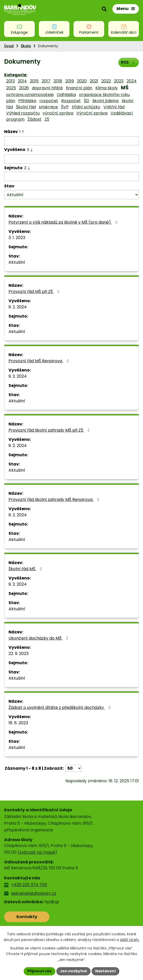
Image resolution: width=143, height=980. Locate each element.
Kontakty (27, 917)
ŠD (87, 101)
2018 (58, 81)
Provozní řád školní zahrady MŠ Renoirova (55, 499)
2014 (22, 81)
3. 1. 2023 (17, 238)
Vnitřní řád (114, 107)
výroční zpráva (58, 113)
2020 (82, 81)
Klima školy (107, 88)
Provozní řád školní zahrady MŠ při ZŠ (50, 430)
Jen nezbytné (73, 971)
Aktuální (17, 262)
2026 (24, 88)
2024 (132, 81)
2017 (46, 81)
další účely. (130, 940)
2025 (11, 88)
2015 (34, 81)
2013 (10, 81)
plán (11, 101)
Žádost (34, 119)
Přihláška (27, 101)
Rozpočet (71, 101)
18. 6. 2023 (18, 723)
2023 (119, 81)
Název (12, 132)
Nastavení (105, 971)
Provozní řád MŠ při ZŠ (35, 292)
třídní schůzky (86, 107)
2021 (94, 81)
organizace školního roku (104, 95)
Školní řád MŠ (26, 569)
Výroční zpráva (92, 113)
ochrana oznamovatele (30, 95)
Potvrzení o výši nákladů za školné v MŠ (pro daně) (64, 222)
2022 (106, 81)
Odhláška (66, 95)
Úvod (9, 46)
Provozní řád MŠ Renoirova (39, 361)
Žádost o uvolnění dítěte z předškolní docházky (60, 707)
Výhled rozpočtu (23, 113)
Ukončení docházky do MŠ (39, 638)
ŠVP (65, 107)
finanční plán (79, 88)
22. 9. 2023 (19, 654)
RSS (128, 62)
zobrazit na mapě (37, 852)
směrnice (48, 107)
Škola (26, 46)
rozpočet (49, 101)
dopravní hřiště (47, 88)
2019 (70, 81)
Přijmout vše (39, 971)
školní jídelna (105, 101)
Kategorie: (16, 75)
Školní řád (26, 107)
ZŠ (47, 119)
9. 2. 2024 (18, 307)
